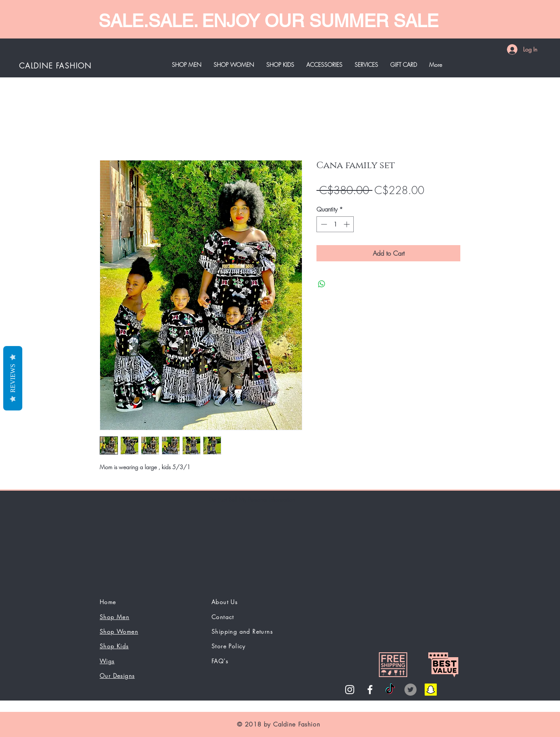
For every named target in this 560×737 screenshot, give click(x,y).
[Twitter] (410, 690)
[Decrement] (323, 224)
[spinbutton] (335, 224)
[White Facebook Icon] (370, 690)
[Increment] (347, 224)
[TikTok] (390, 690)
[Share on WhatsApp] (322, 284)
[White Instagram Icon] (350, 690)
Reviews (13, 378)
